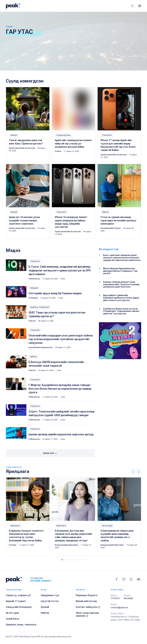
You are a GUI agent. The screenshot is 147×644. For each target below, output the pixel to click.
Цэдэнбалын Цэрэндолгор (41, 347)
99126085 (128, 598)
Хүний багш (12, 619)
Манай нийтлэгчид (86, 601)
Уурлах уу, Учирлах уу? (40, 307)
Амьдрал (34, 288)
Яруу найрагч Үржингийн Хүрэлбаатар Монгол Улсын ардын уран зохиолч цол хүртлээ (121, 298)
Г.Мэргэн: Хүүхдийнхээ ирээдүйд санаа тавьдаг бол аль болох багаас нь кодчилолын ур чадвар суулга (60, 389)
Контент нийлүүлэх (88, 607)
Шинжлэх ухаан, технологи (21, 625)
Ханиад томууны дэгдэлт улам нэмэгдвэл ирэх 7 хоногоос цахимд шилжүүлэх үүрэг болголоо (121, 284)
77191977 (115, 598)
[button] (132, 6)
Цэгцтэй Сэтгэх (50, 601)
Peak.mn (32, 321)
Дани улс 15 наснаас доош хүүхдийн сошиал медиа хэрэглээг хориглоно (24, 220)
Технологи (107, 135)
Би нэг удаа (107, 526)
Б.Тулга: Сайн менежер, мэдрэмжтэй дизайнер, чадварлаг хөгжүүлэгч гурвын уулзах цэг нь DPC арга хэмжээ (60, 270)
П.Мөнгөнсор (34, 279)
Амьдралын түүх (50, 595)
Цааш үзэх (50, 453)
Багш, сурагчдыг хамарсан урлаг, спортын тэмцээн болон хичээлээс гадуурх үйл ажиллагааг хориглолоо (122, 258)
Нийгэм (14, 135)
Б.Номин (13, 545)
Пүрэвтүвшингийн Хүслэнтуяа (22, 148)
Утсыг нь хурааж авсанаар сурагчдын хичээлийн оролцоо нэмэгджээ (118, 220)
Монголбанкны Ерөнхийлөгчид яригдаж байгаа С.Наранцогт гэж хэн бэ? (120, 271)
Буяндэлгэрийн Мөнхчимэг (67, 545)
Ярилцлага (15, 526)
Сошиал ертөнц (63, 135)
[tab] (62, 560)
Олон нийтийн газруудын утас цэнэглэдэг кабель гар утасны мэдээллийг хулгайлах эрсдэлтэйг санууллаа (61, 339)
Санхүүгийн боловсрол (19, 607)
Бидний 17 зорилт (16, 601)
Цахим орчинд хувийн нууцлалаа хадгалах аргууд (61, 434)
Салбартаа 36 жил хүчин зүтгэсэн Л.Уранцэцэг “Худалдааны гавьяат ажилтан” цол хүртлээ (121, 311)
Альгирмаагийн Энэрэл (111, 228)
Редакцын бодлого (87, 595)
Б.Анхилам (33, 298)
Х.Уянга (58, 151)
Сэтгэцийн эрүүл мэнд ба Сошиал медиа (55, 293)
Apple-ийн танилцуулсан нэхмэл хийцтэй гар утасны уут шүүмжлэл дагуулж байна (73, 144)
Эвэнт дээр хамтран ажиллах (87, 614)
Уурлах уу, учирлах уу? (18, 595)
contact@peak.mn (119, 608)
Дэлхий (14, 212)
